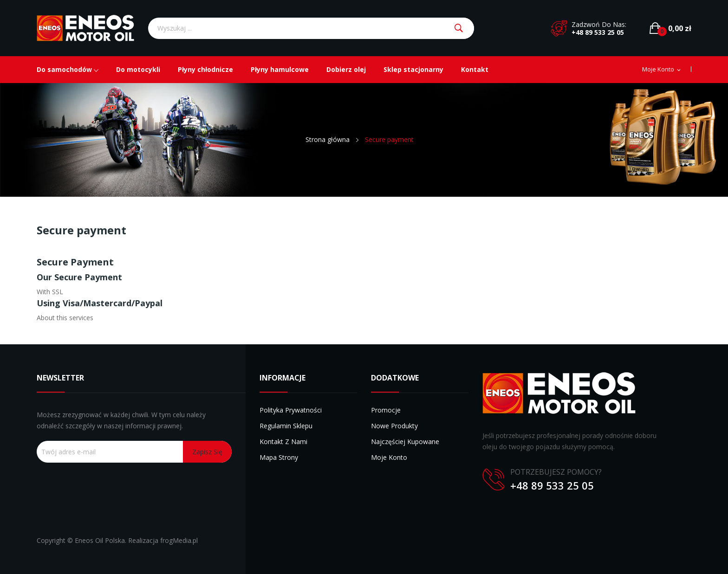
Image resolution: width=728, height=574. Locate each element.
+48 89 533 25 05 (598, 32)
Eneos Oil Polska (100, 540)
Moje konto (389, 457)
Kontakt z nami (283, 442)
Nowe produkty (394, 426)
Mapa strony (279, 457)
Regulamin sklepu (286, 426)
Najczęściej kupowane (405, 442)
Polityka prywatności (291, 410)
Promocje (386, 410)
